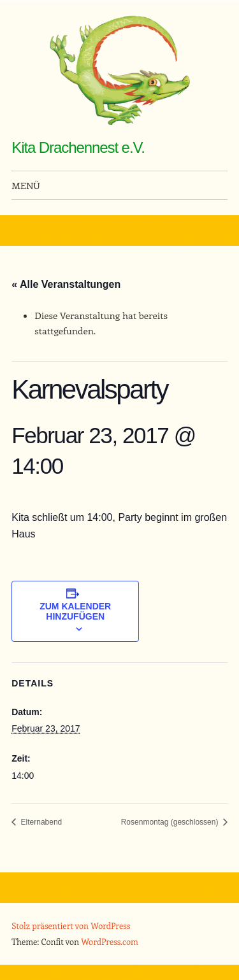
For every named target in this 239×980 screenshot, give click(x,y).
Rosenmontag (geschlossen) (171, 822)
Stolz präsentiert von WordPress (71, 926)
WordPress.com (110, 941)
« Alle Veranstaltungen (66, 284)
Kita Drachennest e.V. (78, 147)
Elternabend (40, 822)
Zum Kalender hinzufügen (75, 611)
